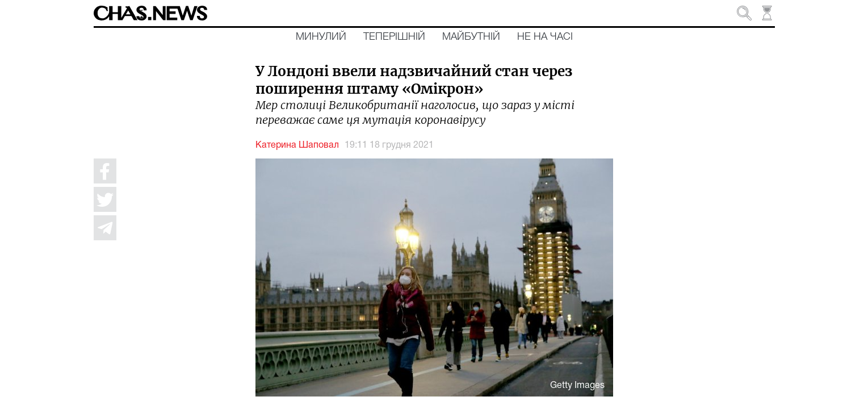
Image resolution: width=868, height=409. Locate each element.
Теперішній (394, 37)
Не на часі (545, 37)
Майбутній (471, 37)
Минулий (321, 37)
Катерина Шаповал (297, 145)
